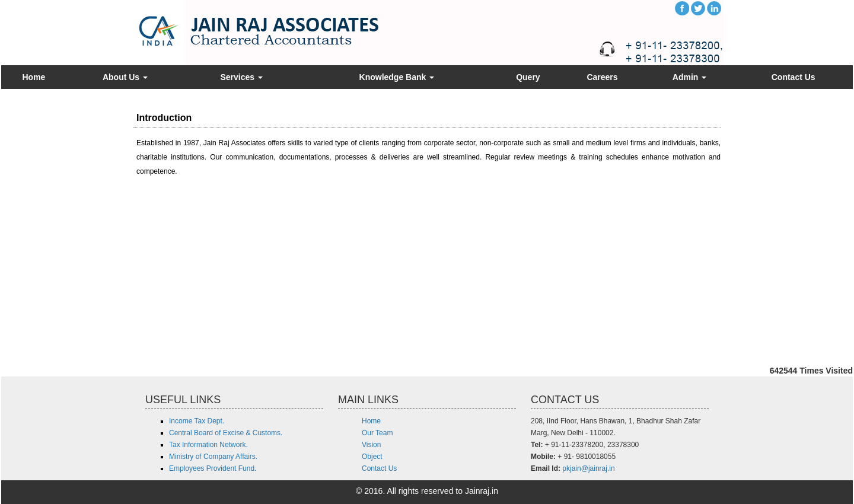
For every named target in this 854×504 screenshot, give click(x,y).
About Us (125, 77)
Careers (602, 77)
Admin (689, 77)
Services (241, 77)
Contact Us (794, 77)
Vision (371, 445)
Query (528, 77)
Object (372, 457)
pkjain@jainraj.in (588, 468)
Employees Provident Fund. (213, 468)
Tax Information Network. (208, 445)
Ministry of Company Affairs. (213, 457)
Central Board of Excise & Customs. (226, 433)
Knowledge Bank (397, 77)
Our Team (377, 433)
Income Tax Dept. (197, 421)
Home (34, 77)
